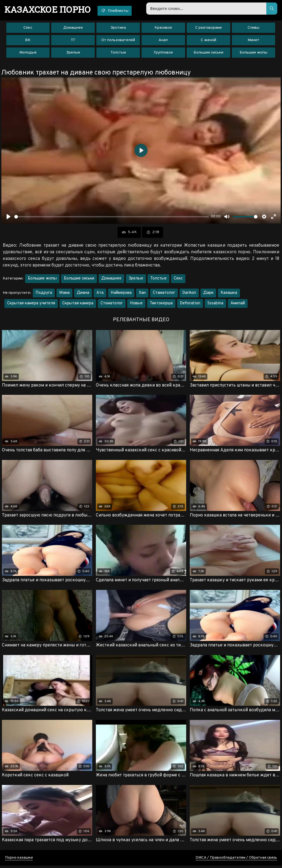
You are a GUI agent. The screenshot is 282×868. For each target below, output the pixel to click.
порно (49, 10)
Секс (28, 29)
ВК (28, 41)
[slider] (112, 218)
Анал (163, 41)
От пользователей (118, 41)
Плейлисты (119, 10)
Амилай (238, 304)
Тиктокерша (161, 304)
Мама (64, 294)
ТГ (73, 41)
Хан (142, 294)
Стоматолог (112, 304)
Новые (136, 304)
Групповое (163, 54)
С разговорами (208, 29)
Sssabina (215, 304)
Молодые (28, 54)
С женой (208, 41)
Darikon (189, 294)
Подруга (44, 294)
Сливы (253, 29)
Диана (83, 294)
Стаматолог (164, 294)
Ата (100, 294)
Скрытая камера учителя (31, 304)
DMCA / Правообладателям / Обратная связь (236, 860)
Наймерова (121, 294)
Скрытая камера (78, 304)
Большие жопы (253, 54)
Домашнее (73, 29)
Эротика (118, 29)
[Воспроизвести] (9, 218)
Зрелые (73, 54)
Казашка (229, 294)
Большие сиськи (208, 54)
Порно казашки (19, 860)
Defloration (190, 304)
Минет (253, 41)
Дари (208, 294)
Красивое (163, 29)
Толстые (118, 54)
